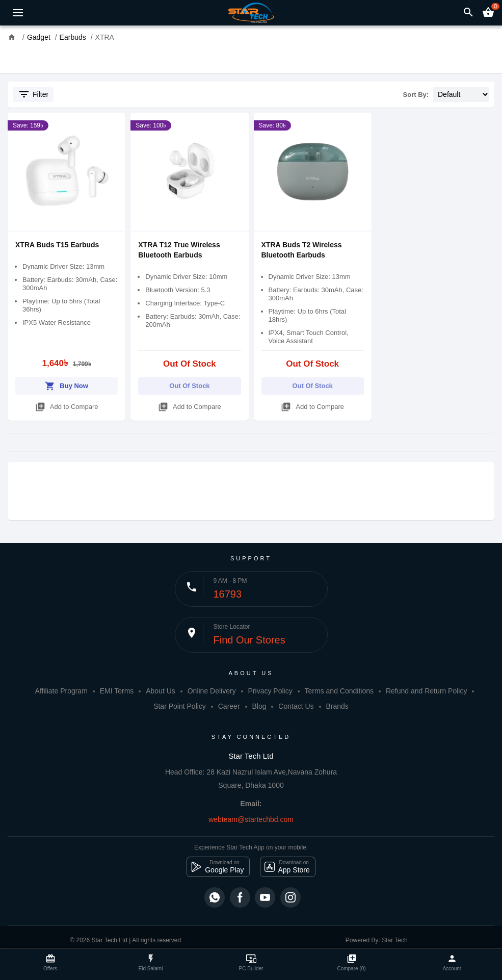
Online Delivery (212, 691)
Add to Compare (67, 405)
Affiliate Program (61, 691)
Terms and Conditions (339, 691)
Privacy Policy (270, 691)
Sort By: (416, 95)
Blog (259, 706)
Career (229, 706)
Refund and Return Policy (427, 691)
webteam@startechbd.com (251, 819)
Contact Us (296, 706)
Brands (337, 706)
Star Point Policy (180, 706)
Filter (33, 94)
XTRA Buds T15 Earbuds (57, 245)
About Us (161, 691)
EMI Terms (117, 691)
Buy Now (67, 384)
